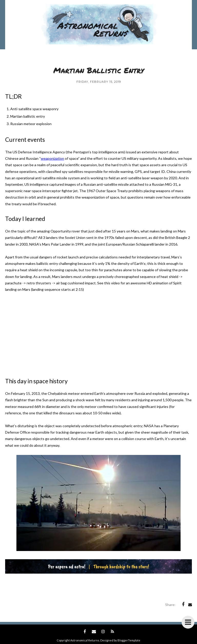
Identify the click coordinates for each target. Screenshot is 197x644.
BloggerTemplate (129, 640)
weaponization (52, 158)
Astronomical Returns (85, 640)
